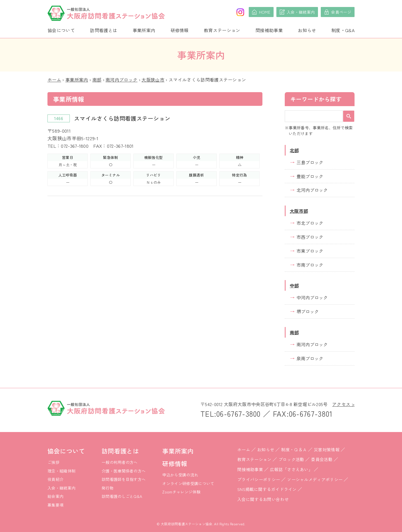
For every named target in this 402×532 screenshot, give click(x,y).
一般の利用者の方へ (120, 462)
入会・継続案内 (61, 488)
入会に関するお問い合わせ (263, 499)
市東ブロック (310, 251)
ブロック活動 (291, 459)
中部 (294, 285)
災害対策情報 (327, 449)
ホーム (54, 80)
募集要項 (55, 505)
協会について (61, 30)
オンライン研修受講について (188, 483)
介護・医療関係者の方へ (124, 471)
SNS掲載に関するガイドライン (267, 489)
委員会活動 (322, 459)
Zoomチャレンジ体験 (181, 492)
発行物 (108, 488)
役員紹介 (55, 479)
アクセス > (343, 404)
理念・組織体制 (61, 471)
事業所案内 (144, 30)
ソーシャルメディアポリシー (315, 479)
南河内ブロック (121, 80)
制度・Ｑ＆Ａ (294, 449)
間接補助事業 (269, 30)
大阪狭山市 (153, 80)
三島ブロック (310, 162)
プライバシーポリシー (259, 479)
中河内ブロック (312, 297)
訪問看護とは (104, 30)
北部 (294, 150)
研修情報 (180, 30)
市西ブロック (310, 237)
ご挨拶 (53, 462)
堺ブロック (308, 311)
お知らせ (307, 30)
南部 (97, 80)
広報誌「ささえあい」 (291, 469)
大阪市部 (299, 211)
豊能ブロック (310, 176)
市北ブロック (310, 223)
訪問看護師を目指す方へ (124, 479)
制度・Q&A (343, 30)
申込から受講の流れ (180, 475)
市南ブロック (310, 265)
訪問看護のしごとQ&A (122, 496)
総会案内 (55, 496)
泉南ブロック (310, 358)
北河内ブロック (312, 190)
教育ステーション (222, 30)
